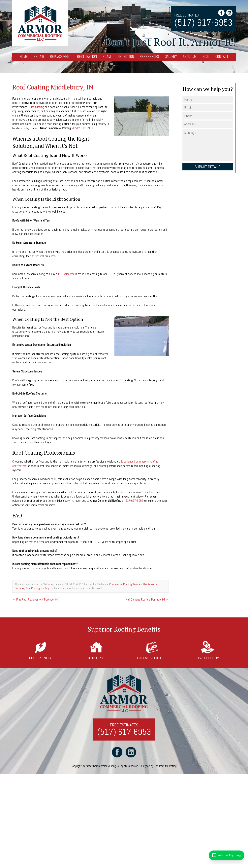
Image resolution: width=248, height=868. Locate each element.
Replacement (61, 57)
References (149, 57)
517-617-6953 (84, 128)
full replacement (68, 274)
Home (24, 57)
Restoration (87, 57)
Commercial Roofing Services (126, 584)
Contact (222, 57)
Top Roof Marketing (165, 766)
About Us (190, 57)
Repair (39, 57)
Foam (107, 57)
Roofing (45, 588)
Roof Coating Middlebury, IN (53, 87)
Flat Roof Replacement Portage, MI (35, 599)
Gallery (171, 57)
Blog (206, 57)
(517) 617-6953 (203, 23)
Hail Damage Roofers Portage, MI (147, 599)
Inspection (125, 57)
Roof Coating (33, 588)
